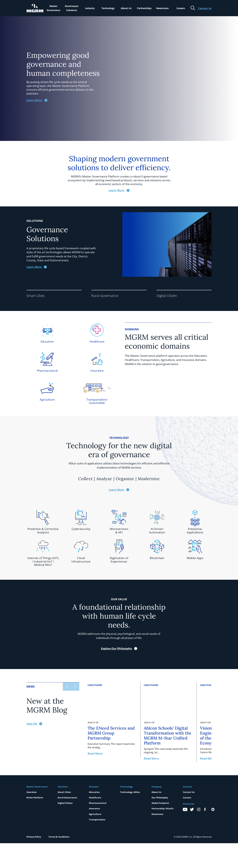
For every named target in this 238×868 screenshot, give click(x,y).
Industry (90, 8)
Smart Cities (64, 792)
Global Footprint (160, 803)
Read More (95, 753)
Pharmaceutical (98, 803)
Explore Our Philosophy (119, 649)
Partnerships (144, 8)
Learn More (37, 267)
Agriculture (95, 814)
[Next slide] (75, 687)
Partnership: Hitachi (163, 808)
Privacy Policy (34, 837)
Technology (108, 8)
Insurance (94, 808)
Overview (31, 792)
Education (94, 792)
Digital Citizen (65, 803)
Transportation (97, 820)
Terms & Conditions (59, 837)
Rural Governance (67, 798)
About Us (126, 8)
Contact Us (189, 792)
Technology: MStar (130, 792)
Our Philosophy (160, 798)
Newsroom (162, 8)
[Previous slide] (67, 687)
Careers (181, 8)
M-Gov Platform (35, 798)
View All (34, 724)
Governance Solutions (72, 8)
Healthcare (95, 798)
